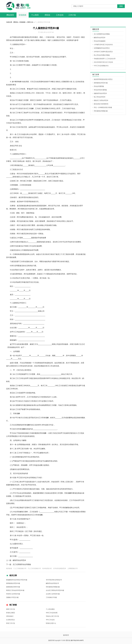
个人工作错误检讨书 (20, 568)
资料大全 (30, 22)
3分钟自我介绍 (47, 568)
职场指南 (23, 15)
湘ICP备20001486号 (77, 640)
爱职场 (16, 22)
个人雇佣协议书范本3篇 (43, 22)
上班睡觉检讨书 (72, 568)
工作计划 (72, 15)
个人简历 (35, 15)
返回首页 (66, 635)
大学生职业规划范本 (60, 568)
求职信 (47, 15)
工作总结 (60, 15)
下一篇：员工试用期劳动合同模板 (19, 564)
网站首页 (10, 15)
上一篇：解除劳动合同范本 (16, 560)
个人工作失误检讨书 (34, 568)
